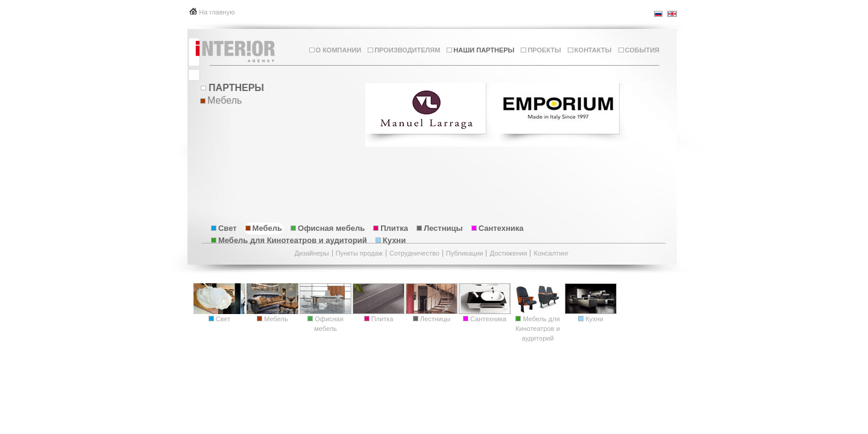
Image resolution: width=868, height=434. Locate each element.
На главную (217, 12)
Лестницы (440, 228)
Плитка (391, 228)
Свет (224, 228)
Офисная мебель (328, 228)
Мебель (264, 228)
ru (659, 14)
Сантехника (498, 228)
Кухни (391, 240)
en (672, 14)
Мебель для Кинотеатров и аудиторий (289, 240)
